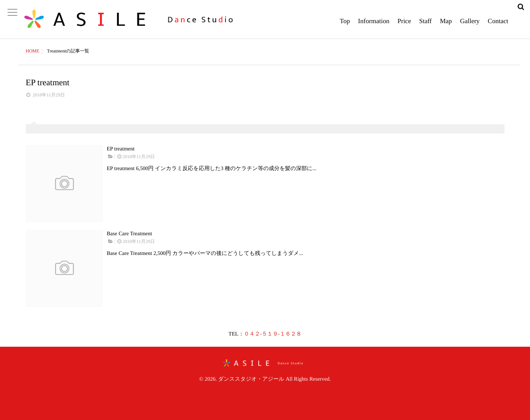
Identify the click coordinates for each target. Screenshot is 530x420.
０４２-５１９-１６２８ (273, 334)
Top (345, 25)
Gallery (470, 25)
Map (446, 25)
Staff (426, 25)
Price (404, 25)
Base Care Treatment (130, 234)
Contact (498, 25)
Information (374, 25)
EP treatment (121, 149)
